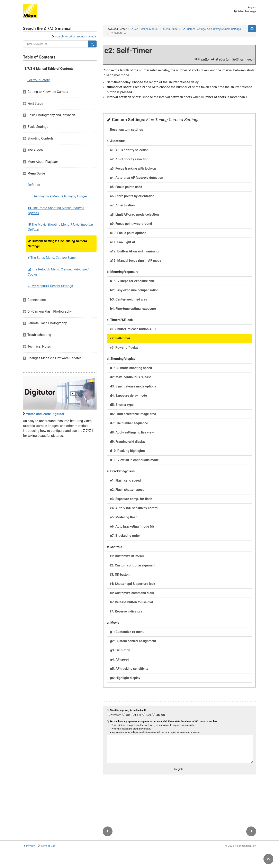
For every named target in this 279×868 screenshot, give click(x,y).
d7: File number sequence (129, 423)
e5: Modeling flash (124, 517)
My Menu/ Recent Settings (50, 286)
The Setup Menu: (52, 258)
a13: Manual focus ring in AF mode (136, 261)
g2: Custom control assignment (133, 641)
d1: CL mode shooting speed (131, 368)
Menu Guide (170, 29)
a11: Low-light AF (123, 242)
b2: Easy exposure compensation (134, 290)
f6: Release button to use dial (131, 602)
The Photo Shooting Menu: (56, 211)
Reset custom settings (127, 130)
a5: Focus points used (126, 187)
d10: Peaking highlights (127, 451)
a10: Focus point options (128, 233)
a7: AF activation (122, 205)
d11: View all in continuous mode (134, 460)
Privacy (30, 846)
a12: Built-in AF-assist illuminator (135, 251)
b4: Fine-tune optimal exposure (133, 309)
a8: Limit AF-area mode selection (134, 214)
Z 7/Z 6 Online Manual (145, 29)
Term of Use (48, 846)
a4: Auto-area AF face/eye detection (137, 178)
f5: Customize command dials (132, 593)
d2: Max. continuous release (131, 377)
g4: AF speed (120, 659)
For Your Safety (39, 80)
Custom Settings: (57, 244)
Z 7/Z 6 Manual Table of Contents (49, 69)
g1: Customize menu (127, 632)
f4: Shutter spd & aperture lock (133, 584)
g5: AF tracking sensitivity (129, 669)
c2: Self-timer (120, 338)
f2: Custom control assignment (133, 565)
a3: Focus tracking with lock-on (133, 168)
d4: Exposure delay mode (128, 396)
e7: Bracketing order (125, 536)
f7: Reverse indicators (126, 611)
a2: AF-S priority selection (129, 159)
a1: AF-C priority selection (129, 150)
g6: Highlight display (125, 678)
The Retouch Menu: (58, 272)
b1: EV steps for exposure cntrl (133, 281)
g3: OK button (120, 650)
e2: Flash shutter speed (127, 490)
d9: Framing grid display (128, 442)
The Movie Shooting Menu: (60, 227)
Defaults (34, 185)
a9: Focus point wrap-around (131, 224)
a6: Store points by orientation (132, 196)
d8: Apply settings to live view (132, 432)
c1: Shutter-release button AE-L (133, 329)
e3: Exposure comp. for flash (131, 499)
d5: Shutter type (122, 405)
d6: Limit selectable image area (133, 414)
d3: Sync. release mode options (133, 386)
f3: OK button (120, 575)
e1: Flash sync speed (125, 480)
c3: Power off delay (124, 347)
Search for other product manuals (76, 36)
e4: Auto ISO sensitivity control (134, 508)
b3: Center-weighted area (129, 299)
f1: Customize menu (127, 556)
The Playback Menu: (58, 196)
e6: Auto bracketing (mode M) (132, 526)
